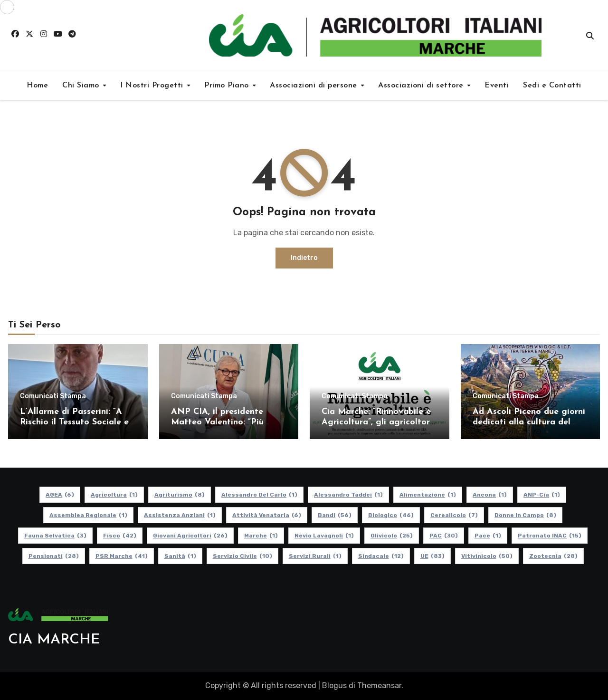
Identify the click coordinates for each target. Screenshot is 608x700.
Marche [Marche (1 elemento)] (261, 536)
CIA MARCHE (54, 640)
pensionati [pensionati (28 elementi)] (54, 556)
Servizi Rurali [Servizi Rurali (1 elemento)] (315, 556)
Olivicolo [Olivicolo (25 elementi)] (392, 536)
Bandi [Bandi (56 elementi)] (335, 515)
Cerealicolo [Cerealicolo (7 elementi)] (454, 515)
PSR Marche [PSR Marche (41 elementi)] (122, 556)
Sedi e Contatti (552, 86)
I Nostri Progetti (153, 86)
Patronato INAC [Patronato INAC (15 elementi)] (550, 536)
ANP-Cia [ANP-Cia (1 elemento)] (542, 495)
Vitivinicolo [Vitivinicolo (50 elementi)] (487, 556)
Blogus (334, 686)
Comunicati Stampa (53, 396)
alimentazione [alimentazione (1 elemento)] (428, 495)
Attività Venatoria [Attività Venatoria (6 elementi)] (267, 515)
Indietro (304, 258)
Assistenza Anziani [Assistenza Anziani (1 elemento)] (180, 515)
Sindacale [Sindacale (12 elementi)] (381, 556)
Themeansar (379, 686)
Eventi (497, 86)
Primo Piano (228, 86)
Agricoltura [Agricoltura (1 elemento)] (114, 495)
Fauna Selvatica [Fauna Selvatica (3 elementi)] (55, 536)
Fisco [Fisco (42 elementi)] (120, 536)
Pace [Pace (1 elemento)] (488, 536)
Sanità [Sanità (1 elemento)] (180, 556)
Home (37, 86)
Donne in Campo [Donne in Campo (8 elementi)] (525, 515)
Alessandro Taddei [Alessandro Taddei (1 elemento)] (348, 495)
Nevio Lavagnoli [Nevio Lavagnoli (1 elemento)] (324, 536)
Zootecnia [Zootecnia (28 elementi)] (553, 556)
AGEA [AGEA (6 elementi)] (60, 495)
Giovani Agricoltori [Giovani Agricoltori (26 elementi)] (190, 536)
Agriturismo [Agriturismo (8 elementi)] (180, 495)
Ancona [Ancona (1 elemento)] (490, 495)
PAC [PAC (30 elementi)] (444, 536)
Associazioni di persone (315, 86)
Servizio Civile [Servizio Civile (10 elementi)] (242, 556)
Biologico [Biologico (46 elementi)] (391, 515)
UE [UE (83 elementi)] (432, 556)
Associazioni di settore (422, 86)
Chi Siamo (82, 86)
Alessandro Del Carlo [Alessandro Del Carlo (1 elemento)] (259, 495)
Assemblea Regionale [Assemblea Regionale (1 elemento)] (88, 515)
